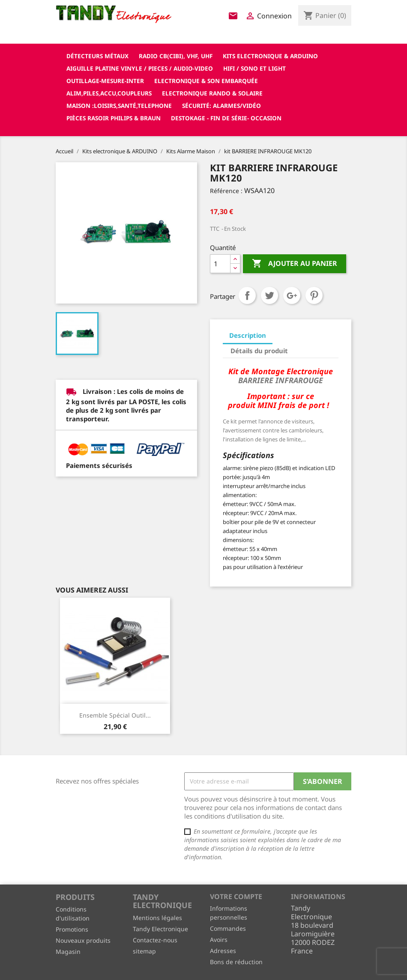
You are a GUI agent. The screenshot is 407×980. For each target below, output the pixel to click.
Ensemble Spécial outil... (115, 715)
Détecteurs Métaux (97, 56)
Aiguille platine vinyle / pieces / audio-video (140, 68)
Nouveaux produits (83, 940)
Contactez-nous (155, 940)
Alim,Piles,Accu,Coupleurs (109, 93)
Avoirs (219, 940)
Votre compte (236, 897)
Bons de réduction (236, 962)
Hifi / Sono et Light (254, 68)
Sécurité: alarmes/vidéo (221, 106)
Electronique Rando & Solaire (212, 93)
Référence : (226, 191)
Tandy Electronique (160, 929)
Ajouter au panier (295, 264)
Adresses (223, 951)
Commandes (228, 928)
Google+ (292, 295)
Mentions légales (157, 918)
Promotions (72, 929)
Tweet (269, 295)
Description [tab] (248, 335)
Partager (247, 295)
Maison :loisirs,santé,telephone (119, 106)
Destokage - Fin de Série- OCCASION (226, 118)
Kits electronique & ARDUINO (270, 56)
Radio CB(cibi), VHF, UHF (176, 56)
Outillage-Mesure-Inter (105, 81)
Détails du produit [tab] (259, 351)
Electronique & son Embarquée (206, 81)
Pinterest (314, 295)
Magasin (68, 952)
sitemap (144, 951)
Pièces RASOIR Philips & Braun (114, 118)
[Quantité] (220, 264)
